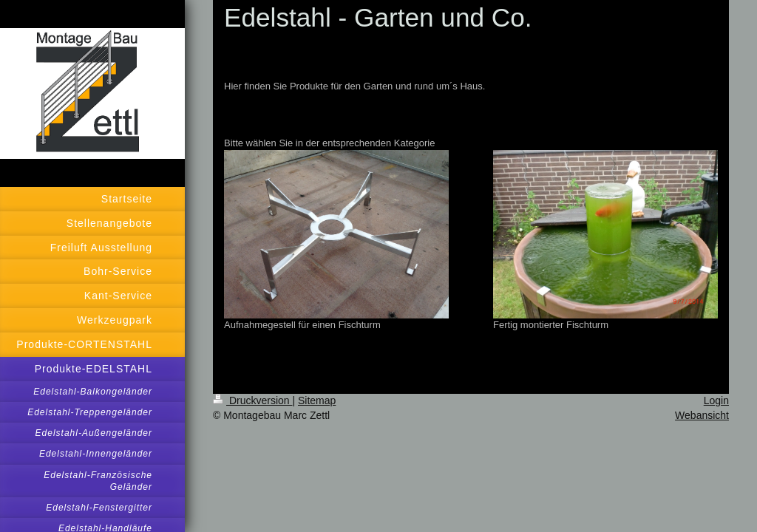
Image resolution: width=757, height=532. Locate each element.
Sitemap (317, 400)
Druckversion (252, 400)
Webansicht (702, 415)
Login (716, 400)
